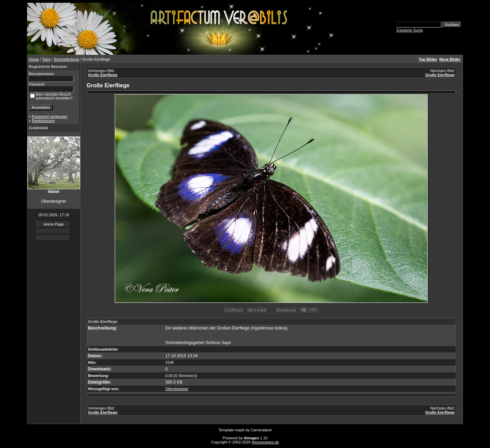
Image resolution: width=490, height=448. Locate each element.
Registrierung (43, 121)
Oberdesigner (177, 389)
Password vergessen (50, 116)
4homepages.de (265, 442)
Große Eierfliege (103, 75)
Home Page (54, 224)
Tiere (46, 59)
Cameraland (261, 430)
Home (34, 59)
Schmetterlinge (66, 59)
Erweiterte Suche (410, 30)
